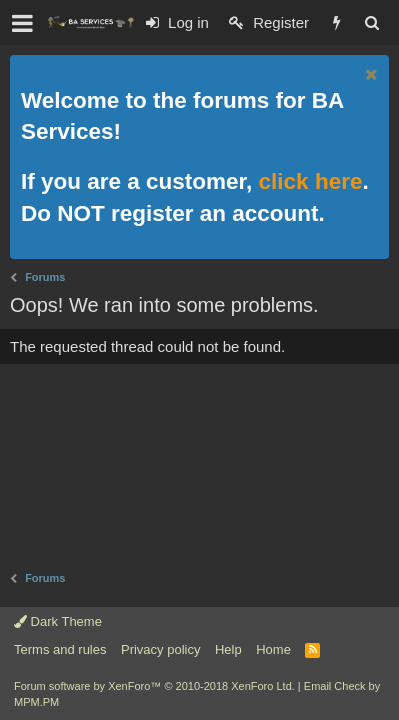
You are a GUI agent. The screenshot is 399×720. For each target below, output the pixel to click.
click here (311, 181)
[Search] (371, 22)
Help (228, 649)
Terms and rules (60, 649)
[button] (22, 23)
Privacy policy (160, 649)
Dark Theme (58, 621)
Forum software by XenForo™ (154, 686)
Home (273, 649)
